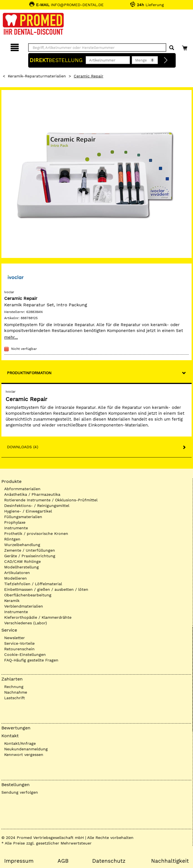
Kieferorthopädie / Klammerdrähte (38, 617)
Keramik (12, 601)
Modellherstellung (22, 567)
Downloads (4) (23, 447)
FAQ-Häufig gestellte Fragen (31, 660)
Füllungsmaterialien (23, 517)
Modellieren (16, 578)
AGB (63, 861)
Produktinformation (29, 373)
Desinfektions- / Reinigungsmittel (37, 506)
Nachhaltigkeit (170, 861)
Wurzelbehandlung (22, 545)
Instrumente (16, 528)
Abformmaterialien (22, 489)
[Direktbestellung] (166, 60)
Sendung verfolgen (20, 792)
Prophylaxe (15, 522)
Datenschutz (109, 861)
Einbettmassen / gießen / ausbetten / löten (46, 589)
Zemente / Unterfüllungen (30, 550)
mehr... (11, 337)
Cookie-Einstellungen (25, 654)
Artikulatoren (17, 573)
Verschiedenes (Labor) (26, 623)
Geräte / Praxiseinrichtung (30, 556)
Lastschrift (15, 698)
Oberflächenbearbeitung (28, 595)
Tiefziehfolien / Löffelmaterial (33, 584)
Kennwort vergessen (24, 755)
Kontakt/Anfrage (20, 743)
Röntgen (12, 539)
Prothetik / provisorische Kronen (36, 533)
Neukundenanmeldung (26, 749)
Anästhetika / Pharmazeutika (32, 494)
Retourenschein (19, 649)
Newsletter (15, 638)
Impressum (19, 861)
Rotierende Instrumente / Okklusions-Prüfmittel (51, 500)
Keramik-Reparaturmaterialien (37, 76)
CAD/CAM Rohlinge (22, 561)
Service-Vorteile (19, 643)
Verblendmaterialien (24, 606)
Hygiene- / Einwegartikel (28, 511)
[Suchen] (172, 48)
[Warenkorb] (185, 47)
